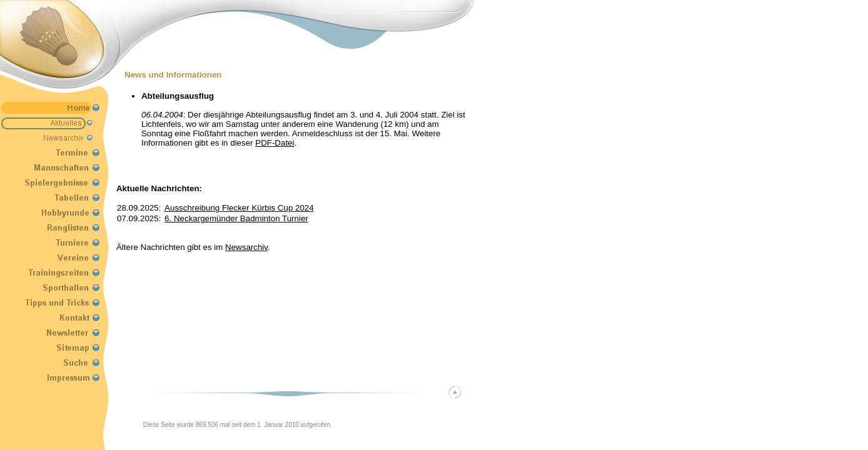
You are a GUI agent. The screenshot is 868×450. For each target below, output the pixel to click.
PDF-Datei (275, 143)
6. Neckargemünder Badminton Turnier (236, 218)
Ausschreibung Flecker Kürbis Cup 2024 (239, 208)
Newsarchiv (246, 247)
